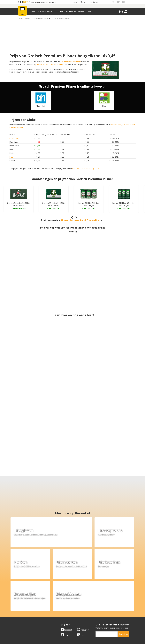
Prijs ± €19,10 (19, 206)
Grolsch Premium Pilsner (71, 62)
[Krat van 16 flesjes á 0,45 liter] (54, 195)
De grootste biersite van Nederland (44, 2)
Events (81, 12)
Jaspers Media (84, 638)
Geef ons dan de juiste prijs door (86, 169)
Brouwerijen (71, 12)
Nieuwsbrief (97, 622)
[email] (107, 595)
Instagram (83, 591)
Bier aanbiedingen (61, 614)
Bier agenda (58, 622)
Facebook (67, 591)
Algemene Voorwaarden (102, 612)
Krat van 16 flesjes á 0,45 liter (54, 203)
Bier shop (57, 619)
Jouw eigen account (100, 619)
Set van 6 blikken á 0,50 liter (124, 203)
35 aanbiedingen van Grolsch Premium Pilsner (81, 220)
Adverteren (83, 2)
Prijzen (27, 19)
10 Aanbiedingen (19, 208)
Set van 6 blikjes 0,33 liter (89, 203)
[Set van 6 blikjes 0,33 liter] (89, 195)
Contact (75, 2)
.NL (30, 2)
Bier (33, 12)
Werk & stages (21, 617)
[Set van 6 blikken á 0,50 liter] (124, 195)
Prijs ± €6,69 (89, 206)
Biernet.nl (60, 638)
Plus (11, 157)
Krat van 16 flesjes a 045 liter (60, 19)
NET (26, 2)
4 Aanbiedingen (54, 208)
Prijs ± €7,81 (124, 206)
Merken (60, 12)
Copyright (96, 614)
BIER (20, 2)
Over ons (19, 612)
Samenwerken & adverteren (26, 619)
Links (94, 617)
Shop (89, 12)
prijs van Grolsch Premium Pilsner (49, 64)
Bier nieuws (58, 617)
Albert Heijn (14, 138)
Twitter (66, 596)
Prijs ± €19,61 (54, 206)
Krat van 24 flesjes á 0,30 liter (19, 203)
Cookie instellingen (23, 622)
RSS (80, 596)
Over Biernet (94, 2)
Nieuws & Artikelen (46, 12)
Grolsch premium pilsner (40, 19)
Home (21, 19)
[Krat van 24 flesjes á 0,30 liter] (19, 195)
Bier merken (58, 612)
